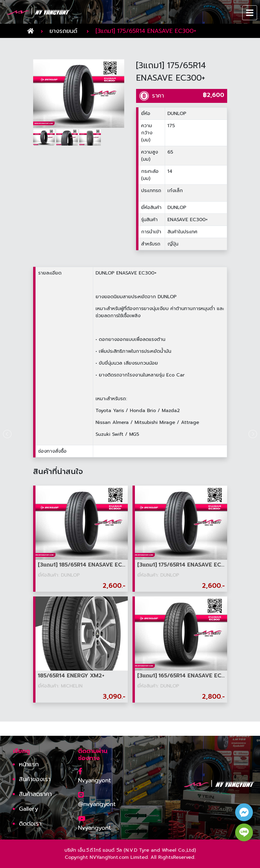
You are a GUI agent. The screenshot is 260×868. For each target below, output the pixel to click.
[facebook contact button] (244, 812)
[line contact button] (244, 832)
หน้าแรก (29, 764)
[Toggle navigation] (250, 13)
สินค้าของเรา (35, 779)
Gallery (29, 809)
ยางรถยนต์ (63, 31)
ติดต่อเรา (30, 824)
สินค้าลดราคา (35, 794)
